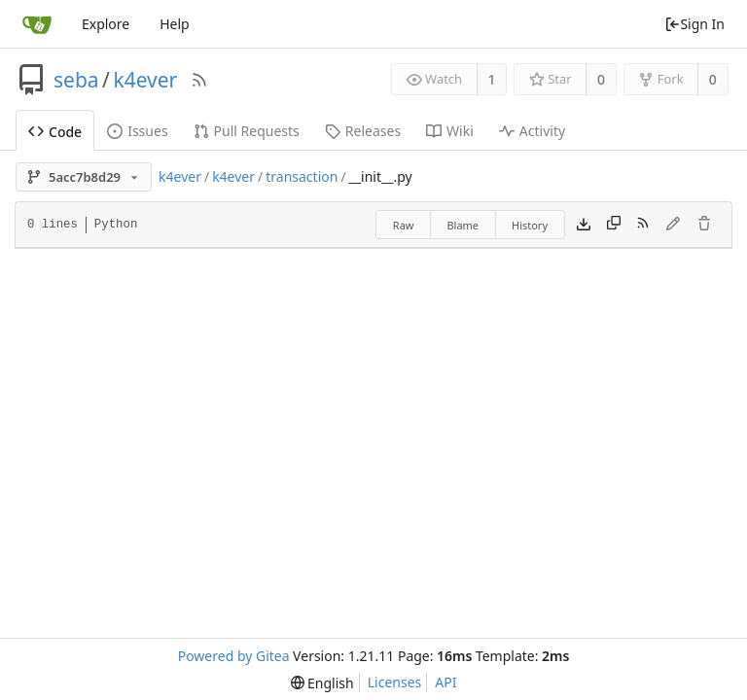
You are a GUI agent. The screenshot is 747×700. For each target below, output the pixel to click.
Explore (106, 24)
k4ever (145, 80)
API (445, 682)
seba (76, 80)
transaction (302, 176)
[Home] (37, 24)
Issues (137, 131)
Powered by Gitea (234, 656)
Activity (532, 131)
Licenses (395, 682)
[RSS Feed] (199, 80)
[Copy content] (614, 225)
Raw (404, 225)
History (530, 225)
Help (175, 24)
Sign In (694, 24)
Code (55, 132)
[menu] (322, 683)
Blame (462, 225)
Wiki (450, 131)
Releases (363, 131)
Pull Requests (247, 131)
